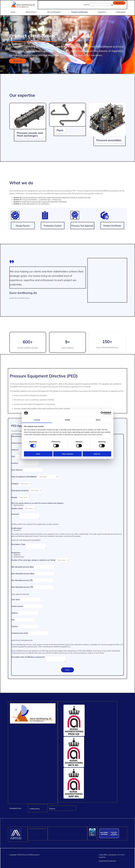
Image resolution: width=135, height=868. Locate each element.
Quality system (17, 508)
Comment (15, 514)
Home (13, 12)
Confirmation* (17, 528)
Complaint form (15, 808)
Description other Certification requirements (28, 656)
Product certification (80, 12)
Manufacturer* (17, 436)
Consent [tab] (37, 420)
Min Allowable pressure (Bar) (23, 566)
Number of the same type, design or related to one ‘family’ (34, 560)
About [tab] (98, 420)
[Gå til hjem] (23, 8)
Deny (38, 454)
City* (13, 456)
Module (14, 497)
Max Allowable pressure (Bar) (23, 573)
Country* (15, 463)
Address (15, 612)
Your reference (17, 469)
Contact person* (18, 442)
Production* (16, 552)
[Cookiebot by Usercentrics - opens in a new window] (102, 413)
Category (15, 483)
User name (16, 599)
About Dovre (31, 12)
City (13, 619)
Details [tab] (67, 420)
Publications (121, 12)
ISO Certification (54, 12)
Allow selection (67, 454)
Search (86, 4)
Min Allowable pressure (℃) (22, 580)
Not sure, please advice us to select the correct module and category (37, 503)
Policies (52, 808)
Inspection (102, 12)
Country (15, 626)
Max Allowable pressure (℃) (22, 586)
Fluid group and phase (20, 490)
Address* (15, 449)
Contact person (17, 606)
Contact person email (20, 633)
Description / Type (18, 544)
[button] (119, 3)
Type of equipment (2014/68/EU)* (24, 476)
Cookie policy (35, 808)
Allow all (97, 454)
